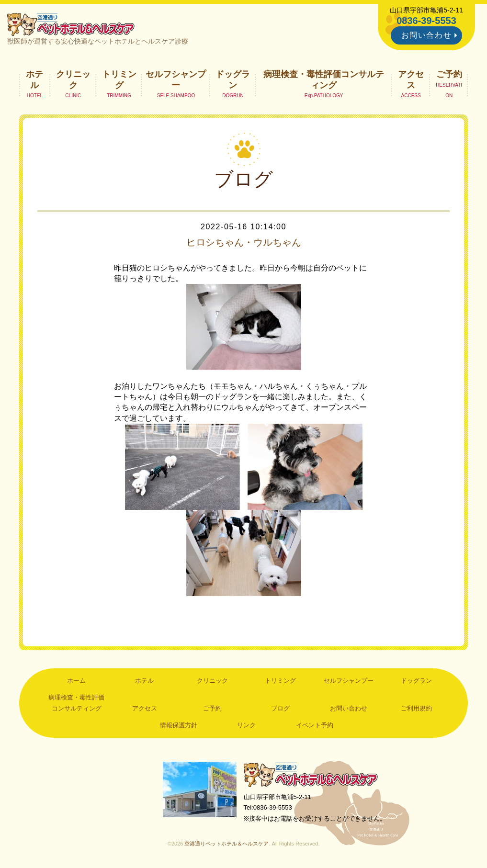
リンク (246, 725)
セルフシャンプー (176, 79)
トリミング (119, 79)
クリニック (73, 79)
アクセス (411, 79)
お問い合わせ (427, 35)
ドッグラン (233, 79)
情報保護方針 (179, 725)
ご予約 (449, 74)
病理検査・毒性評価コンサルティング (324, 79)
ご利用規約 (416, 708)
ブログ (280, 708)
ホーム (76, 681)
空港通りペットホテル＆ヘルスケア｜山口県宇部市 (71, 24)
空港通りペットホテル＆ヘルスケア (311, 774)
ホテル (34, 79)
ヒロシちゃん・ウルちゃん (244, 242)
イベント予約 (315, 725)
